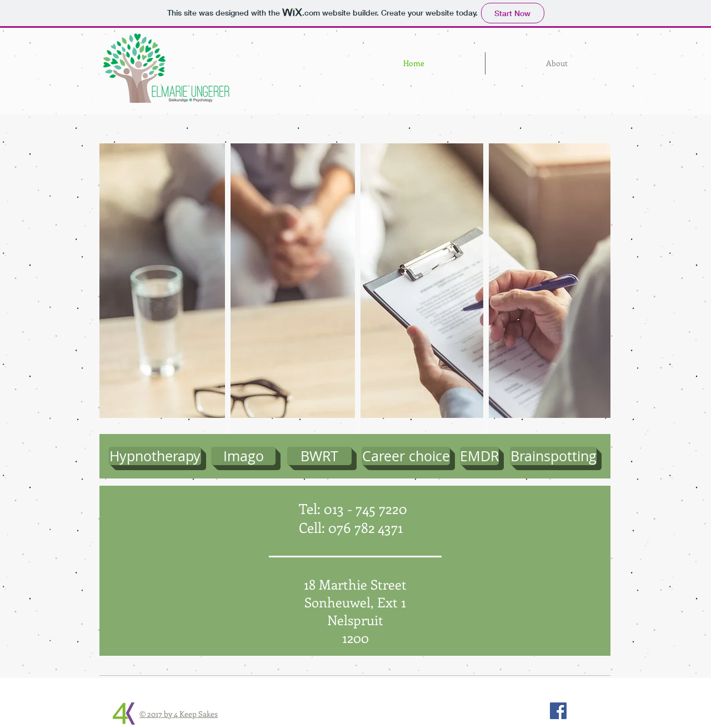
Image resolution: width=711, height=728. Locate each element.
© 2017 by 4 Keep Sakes (179, 714)
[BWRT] (319, 456)
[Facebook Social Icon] (558, 711)
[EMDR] (479, 456)
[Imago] (243, 456)
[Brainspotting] (553, 456)
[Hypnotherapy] (155, 456)
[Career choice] (406, 456)
